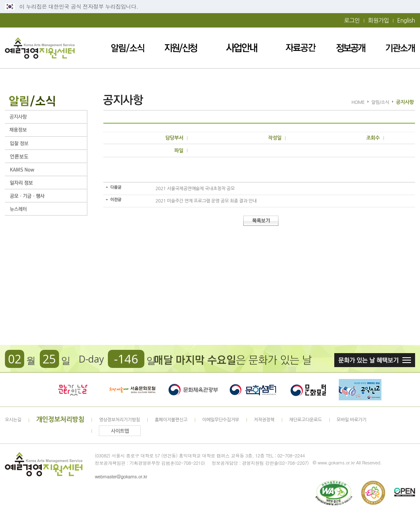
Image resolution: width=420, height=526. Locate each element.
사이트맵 (120, 431)
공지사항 (46, 117)
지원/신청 (181, 48)
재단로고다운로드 (306, 420)
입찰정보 (46, 143)
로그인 (352, 21)
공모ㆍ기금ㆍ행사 (46, 196)
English (406, 21)
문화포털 (308, 390)
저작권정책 (264, 420)
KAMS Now (46, 169)
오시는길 (13, 420)
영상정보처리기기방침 (119, 420)
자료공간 (301, 48)
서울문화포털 (133, 390)
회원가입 (378, 21)
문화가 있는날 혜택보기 (375, 360)
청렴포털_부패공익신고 (360, 390)
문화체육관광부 (193, 390)
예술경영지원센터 (40, 48)
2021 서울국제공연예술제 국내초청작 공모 (195, 189)
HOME (358, 102)
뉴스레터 (46, 209)
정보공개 (351, 48)
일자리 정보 (46, 183)
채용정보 (46, 130)
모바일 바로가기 (352, 420)
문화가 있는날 (73, 390)
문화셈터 (253, 390)
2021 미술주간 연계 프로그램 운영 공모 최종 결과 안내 (206, 201)
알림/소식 (128, 48)
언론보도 (46, 156)
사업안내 (242, 48)
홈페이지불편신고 (171, 420)
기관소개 (400, 48)
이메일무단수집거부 (221, 420)
